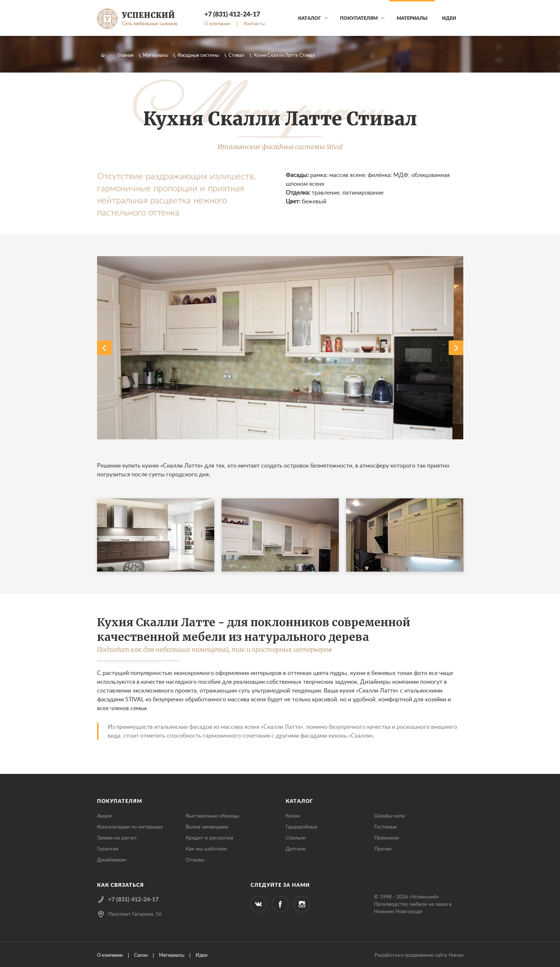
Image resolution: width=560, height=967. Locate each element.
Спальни (296, 838)
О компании (217, 24)
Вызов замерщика (207, 827)
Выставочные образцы (212, 816)
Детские (296, 849)
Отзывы (195, 860)
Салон (141, 955)
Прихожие (387, 838)
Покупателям (359, 19)
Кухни (293, 816)
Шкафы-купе (390, 816)
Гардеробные (301, 827)
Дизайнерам (112, 860)
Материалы (412, 19)
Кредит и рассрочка (209, 838)
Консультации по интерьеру (130, 827)
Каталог (309, 19)
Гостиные (385, 827)
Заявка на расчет (117, 838)
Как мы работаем (206, 849)
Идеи (449, 19)
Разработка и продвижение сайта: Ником (419, 955)
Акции (104, 816)
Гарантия (108, 849)
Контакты (254, 24)
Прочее (383, 849)
